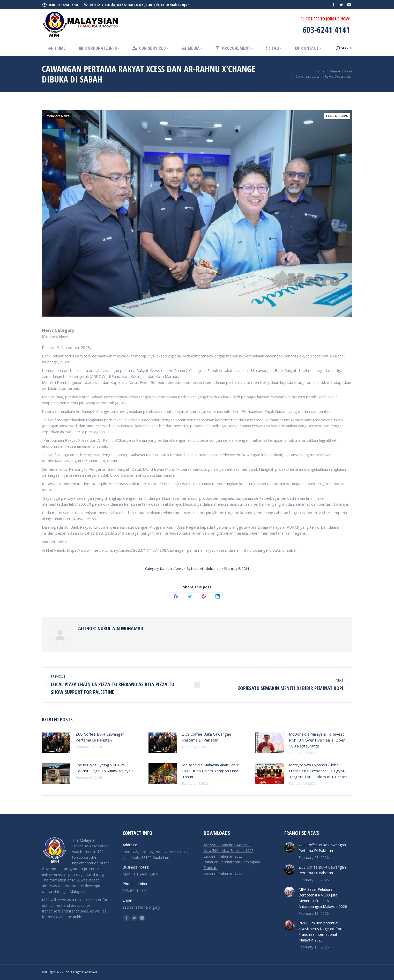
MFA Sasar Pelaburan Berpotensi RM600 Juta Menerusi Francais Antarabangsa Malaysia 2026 (323, 898)
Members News (58, 116)
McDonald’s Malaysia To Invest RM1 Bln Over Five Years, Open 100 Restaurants (317, 740)
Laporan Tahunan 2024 (223, 873)
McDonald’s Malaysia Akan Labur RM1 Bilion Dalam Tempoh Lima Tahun (211, 771)
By (204, 569)
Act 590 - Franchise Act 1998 (228, 845)
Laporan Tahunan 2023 (223, 856)
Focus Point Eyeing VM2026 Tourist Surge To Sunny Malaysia (105, 768)
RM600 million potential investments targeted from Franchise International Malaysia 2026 (321, 932)
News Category (58, 330)
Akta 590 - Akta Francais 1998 (229, 851)
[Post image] (56, 743)
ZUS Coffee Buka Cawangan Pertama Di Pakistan (100, 737)
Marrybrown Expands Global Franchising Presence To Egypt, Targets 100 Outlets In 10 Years (318, 771)
